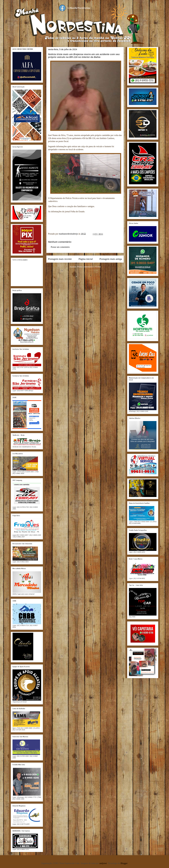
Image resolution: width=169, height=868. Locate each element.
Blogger (124, 863)
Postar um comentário (60, 247)
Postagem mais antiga (111, 259)
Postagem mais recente (60, 259)
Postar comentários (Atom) (89, 267)
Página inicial (86, 259)
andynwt (103, 863)
